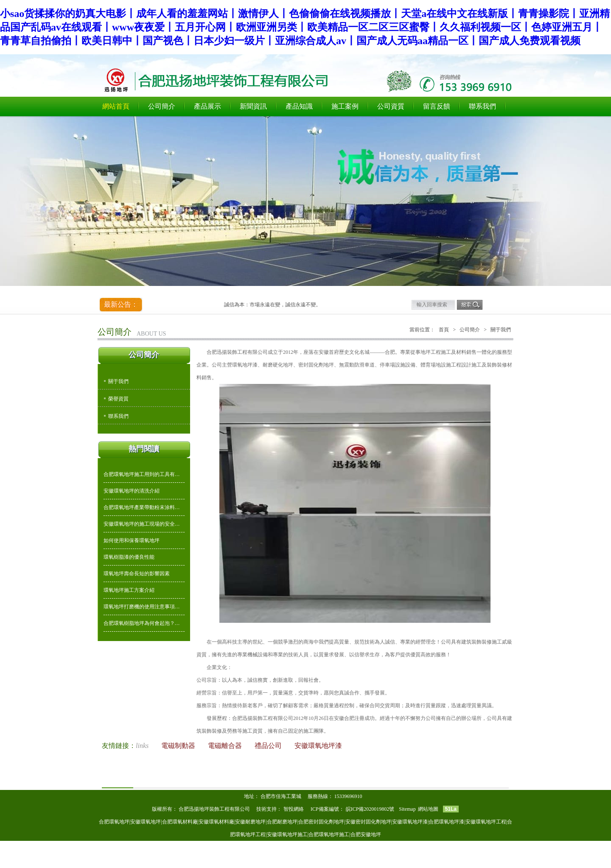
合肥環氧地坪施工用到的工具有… (142, 474)
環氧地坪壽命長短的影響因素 (137, 574)
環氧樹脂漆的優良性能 (129, 557)
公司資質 (391, 106)
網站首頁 (116, 106)
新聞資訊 (253, 106)
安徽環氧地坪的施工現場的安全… (142, 524)
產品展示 (207, 106)
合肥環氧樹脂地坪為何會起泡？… (142, 623)
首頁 (444, 330)
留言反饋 (437, 106)
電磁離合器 (226, 746)
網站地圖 (428, 809)
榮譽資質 (118, 399)
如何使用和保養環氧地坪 (132, 540)
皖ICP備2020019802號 (371, 809)
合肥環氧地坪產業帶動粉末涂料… (142, 507)
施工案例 (345, 106)
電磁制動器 (179, 746)
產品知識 (299, 106)
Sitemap (407, 809)
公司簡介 (162, 106)
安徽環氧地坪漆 (318, 746)
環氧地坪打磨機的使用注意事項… (142, 607)
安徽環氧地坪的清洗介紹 (132, 491)
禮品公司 (269, 746)
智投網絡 (294, 809)
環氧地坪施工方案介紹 (129, 590)
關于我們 (118, 381)
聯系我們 (482, 106)
